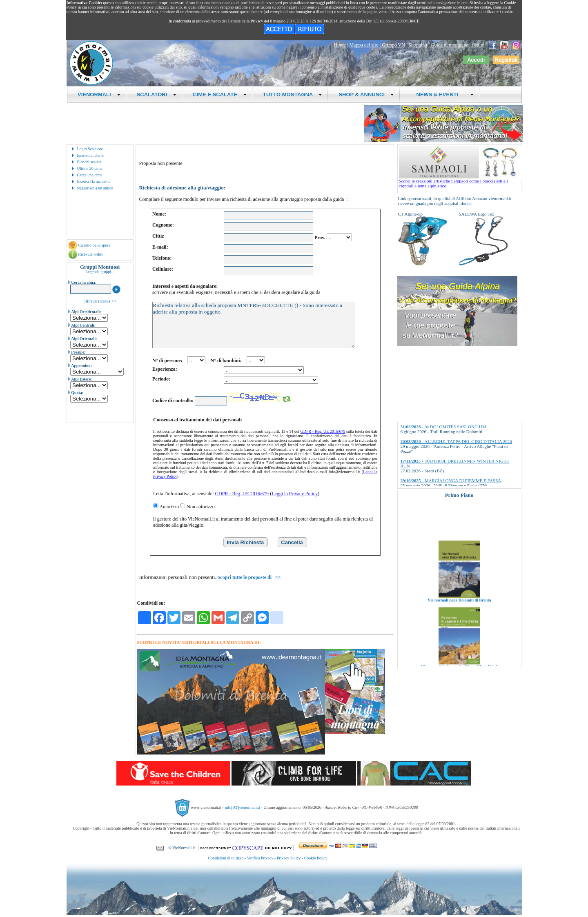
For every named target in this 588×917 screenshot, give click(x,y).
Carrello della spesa (94, 245)
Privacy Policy (289, 858)
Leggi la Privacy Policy (295, 494)
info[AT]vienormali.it (242, 807)
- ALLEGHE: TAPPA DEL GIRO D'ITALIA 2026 (456, 441)
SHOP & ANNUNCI (366, 95)
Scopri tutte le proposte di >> (249, 577)
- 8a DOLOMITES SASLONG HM (443, 427)
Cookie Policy (316, 858)
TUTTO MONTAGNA (293, 95)
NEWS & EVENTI (442, 95)
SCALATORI (157, 95)
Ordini (478, 45)
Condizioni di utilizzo (226, 858)
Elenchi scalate (89, 162)
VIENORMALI (99, 95)
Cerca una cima (90, 175)
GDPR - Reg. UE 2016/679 (323, 431)
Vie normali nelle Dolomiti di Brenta (459, 610)
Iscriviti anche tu (91, 155)
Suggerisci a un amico (95, 188)
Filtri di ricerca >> (100, 301)
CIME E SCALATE (220, 95)
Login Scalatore (90, 149)
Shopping (418, 45)
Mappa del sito (364, 45)
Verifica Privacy (260, 858)
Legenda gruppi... (100, 272)
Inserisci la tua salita (94, 181)
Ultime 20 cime (90, 168)
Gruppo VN (393, 45)
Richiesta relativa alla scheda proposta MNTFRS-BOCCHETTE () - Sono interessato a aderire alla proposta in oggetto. (254, 325)
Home (340, 45)
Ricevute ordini (91, 254)
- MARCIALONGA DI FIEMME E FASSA (451, 481)
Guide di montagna (450, 45)
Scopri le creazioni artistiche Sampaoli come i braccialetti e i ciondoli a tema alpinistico (460, 181)
